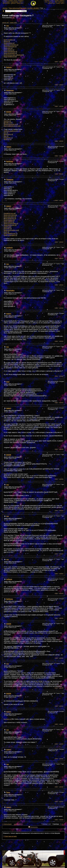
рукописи (13, 3)
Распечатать (34, 827)
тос (13, 18)
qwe (8, 382)
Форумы (5, 8)
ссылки (58, 3)
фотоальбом (6, 3)
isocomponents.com (11, 124)
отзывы (57, 1)
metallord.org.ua (10, 213)
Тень (8, 792)
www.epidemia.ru (10, 218)
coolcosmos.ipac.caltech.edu (14, 55)
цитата (61, 62)
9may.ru (7, 41)
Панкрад (10, 179)
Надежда (10, 90)
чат (46, 2)
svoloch (9, 248)
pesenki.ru (8, 229)
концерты (21, 1)
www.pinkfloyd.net (10, 57)
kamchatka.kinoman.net (12, 126)
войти (62, 3)
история (11, 1)
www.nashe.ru (9, 222)
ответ (56, 62)
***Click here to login (10, 836)
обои (56, 2)
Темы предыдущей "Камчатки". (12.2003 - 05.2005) (24, 8)
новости (5, 1)
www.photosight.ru (10, 53)
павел (9, 147)
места (21, 2)
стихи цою (51, 2)
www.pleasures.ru (10, 225)
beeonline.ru (8, 134)
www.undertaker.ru (10, 235)
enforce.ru (7, 139)
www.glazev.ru (9, 50)
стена (52, 1)
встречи (62, 1)
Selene (9, 67)
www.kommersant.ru (11, 45)
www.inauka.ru (9, 43)
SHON (9, 112)
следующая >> (18, 824)
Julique (9, 579)
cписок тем (5, 23)
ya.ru (6, 133)
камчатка (47, 1)
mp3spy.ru (8, 719)
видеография (15, 2)
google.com (8, 123)
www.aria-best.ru (10, 217)
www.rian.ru (8, 48)
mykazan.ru (8, 138)
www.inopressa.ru (10, 46)
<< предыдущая (7, 824)
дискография (7, 2)
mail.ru (6, 232)
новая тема (13, 23)
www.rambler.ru (9, 40)
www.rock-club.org (10, 215)
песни (15, 1)
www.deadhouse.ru (10, 234)
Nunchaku (10, 290)
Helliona (9, 161)
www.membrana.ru (10, 52)
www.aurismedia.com (11, 230)
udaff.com (7, 227)
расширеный (8, 13)
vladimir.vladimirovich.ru (12, 131)
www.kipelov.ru (9, 220)
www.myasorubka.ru (11, 224)
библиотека (20, 3)
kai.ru (6, 136)
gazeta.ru (7, 121)
